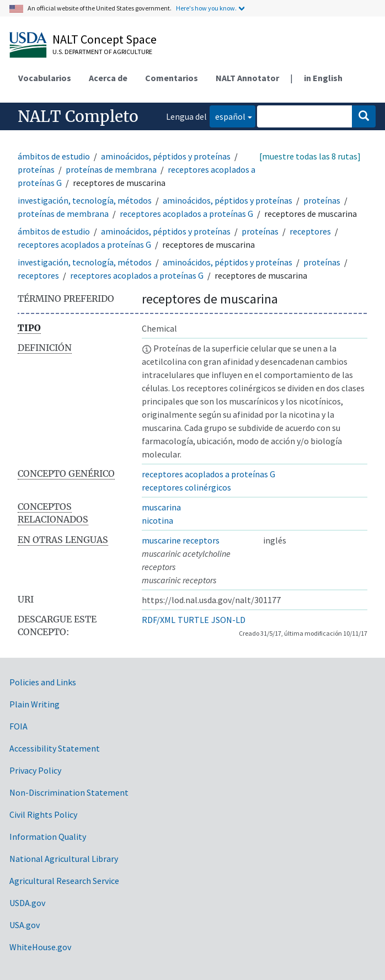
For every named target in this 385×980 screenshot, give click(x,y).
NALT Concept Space (105, 39)
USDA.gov (27, 903)
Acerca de (108, 78)
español (228, 116)
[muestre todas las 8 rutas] (310, 156)
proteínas (36, 169)
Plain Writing (34, 704)
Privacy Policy (35, 770)
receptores (310, 231)
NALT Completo (78, 116)
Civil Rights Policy (43, 814)
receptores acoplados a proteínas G (186, 214)
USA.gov (25, 925)
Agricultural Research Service (64, 881)
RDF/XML (159, 620)
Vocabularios (45, 78)
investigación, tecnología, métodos (85, 200)
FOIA (18, 726)
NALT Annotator (247, 78)
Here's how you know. (206, 8)
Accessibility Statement (55, 748)
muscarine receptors (181, 540)
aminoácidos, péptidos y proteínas (166, 156)
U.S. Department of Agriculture (102, 52)
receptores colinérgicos (186, 487)
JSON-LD (228, 620)
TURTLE (193, 620)
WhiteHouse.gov (40, 947)
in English (323, 78)
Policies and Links (43, 682)
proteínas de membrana (111, 169)
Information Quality (48, 837)
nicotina (157, 520)
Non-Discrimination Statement (69, 792)
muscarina (161, 507)
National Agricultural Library (64, 859)
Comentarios (172, 78)
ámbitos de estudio (54, 156)
